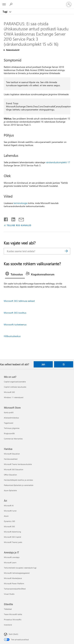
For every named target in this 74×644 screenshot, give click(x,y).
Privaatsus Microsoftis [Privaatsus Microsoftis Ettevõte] (13, 620)
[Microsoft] (37, 2)
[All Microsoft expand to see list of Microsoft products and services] (4, 4)
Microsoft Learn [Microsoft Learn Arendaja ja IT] (10, 562)
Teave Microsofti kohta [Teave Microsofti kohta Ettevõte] (13, 614)
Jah (43, 364)
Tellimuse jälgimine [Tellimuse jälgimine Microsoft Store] (12, 428)
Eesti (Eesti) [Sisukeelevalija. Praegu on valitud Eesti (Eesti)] (13, 634)
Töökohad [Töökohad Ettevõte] (8, 609)
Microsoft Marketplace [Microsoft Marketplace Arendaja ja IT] (13, 578)
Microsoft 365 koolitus (15, 313)
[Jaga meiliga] (20, 219)
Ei (64, 364)
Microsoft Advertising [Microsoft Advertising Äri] (12, 532)
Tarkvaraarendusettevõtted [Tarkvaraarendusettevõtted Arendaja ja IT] (15, 589)
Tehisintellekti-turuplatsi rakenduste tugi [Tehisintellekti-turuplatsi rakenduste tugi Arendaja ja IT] (20, 568)
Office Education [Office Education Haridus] (10, 475)
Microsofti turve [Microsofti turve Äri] (10, 511)
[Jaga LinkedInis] (12, 219)
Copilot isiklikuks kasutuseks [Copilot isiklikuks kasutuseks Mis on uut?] (15, 387)
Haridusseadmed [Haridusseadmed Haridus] (11, 459)
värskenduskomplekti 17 (58, 162)
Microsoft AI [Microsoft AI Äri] (9, 505)
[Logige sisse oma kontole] (69, 4)
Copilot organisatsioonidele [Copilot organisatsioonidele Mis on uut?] (15, 382)
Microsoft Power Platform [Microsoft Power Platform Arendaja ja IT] (14, 583)
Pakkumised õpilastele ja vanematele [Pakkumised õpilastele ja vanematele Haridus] (19, 485)
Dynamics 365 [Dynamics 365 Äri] (9, 521)
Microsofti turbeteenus (15, 324)
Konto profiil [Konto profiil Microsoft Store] (9, 412)
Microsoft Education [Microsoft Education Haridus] (12, 454)
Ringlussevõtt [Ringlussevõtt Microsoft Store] (9, 433)
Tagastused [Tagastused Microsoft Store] (8, 423)
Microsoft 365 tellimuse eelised (19, 301)
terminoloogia (21, 203)
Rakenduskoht (12, 50)
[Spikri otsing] (11, 4)
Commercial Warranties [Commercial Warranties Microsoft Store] (13, 439)
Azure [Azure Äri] (6, 516)
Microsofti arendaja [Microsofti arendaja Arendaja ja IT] (12, 557)
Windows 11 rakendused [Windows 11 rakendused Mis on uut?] (14, 397)
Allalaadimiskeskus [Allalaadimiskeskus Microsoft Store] (11, 418)
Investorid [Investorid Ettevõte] (8, 625)
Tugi (5, 12)
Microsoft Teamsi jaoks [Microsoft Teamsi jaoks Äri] (13, 542)
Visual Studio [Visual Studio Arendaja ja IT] (9, 594)
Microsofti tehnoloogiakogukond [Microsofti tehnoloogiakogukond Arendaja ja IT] (17, 573)
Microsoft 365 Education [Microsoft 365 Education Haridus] (14, 469)
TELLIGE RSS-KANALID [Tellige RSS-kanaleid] (19, 225)
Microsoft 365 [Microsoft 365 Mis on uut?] (9, 392)
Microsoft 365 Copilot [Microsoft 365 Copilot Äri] (12, 537)
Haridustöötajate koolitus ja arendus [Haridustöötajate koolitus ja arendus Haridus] (18, 480)
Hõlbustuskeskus (12, 336)
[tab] (15, 275)
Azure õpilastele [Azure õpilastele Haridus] (10, 490)
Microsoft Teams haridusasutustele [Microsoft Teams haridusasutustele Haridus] (18, 464)
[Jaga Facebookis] (6, 219)
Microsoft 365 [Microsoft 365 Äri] (9, 526)
